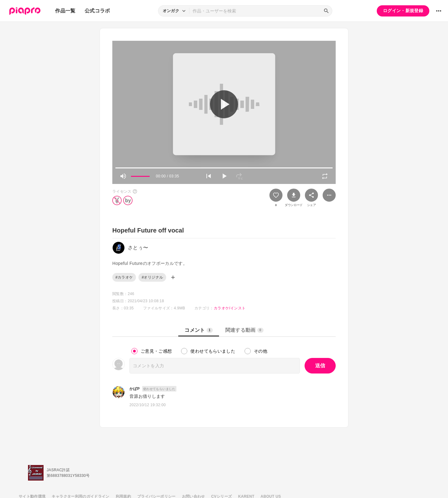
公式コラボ (97, 11)
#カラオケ (124, 277)
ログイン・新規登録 (403, 11)
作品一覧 (65, 11)
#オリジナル (152, 277)
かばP (135, 389)
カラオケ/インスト (230, 308)
